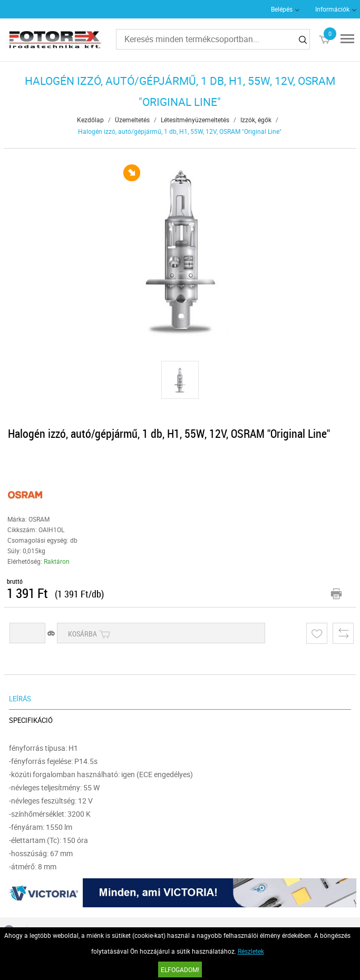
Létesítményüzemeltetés (195, 120)
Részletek (251, 951)
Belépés (282, 9)
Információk (332, 9)
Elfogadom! (180, 969)
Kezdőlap (90, 120)
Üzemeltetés (132, 120)
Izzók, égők (256, 120)
